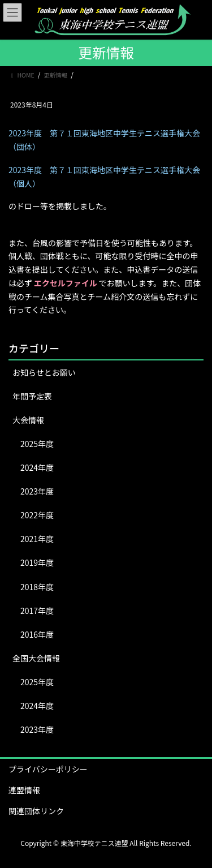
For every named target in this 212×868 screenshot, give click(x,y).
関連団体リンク (36, 811)
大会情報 (28, 420)
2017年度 (37, 611)
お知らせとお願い (44, 372)
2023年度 (37, 491)
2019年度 (37, 562)
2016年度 (37, 634)
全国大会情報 (36, 658)
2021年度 (37, 539)
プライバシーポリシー (48, 769)
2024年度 (37, 467)
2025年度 (37, 444)
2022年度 (37, 515)
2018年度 (37, 587)
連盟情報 (24, 790)
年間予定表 (32, 396)
